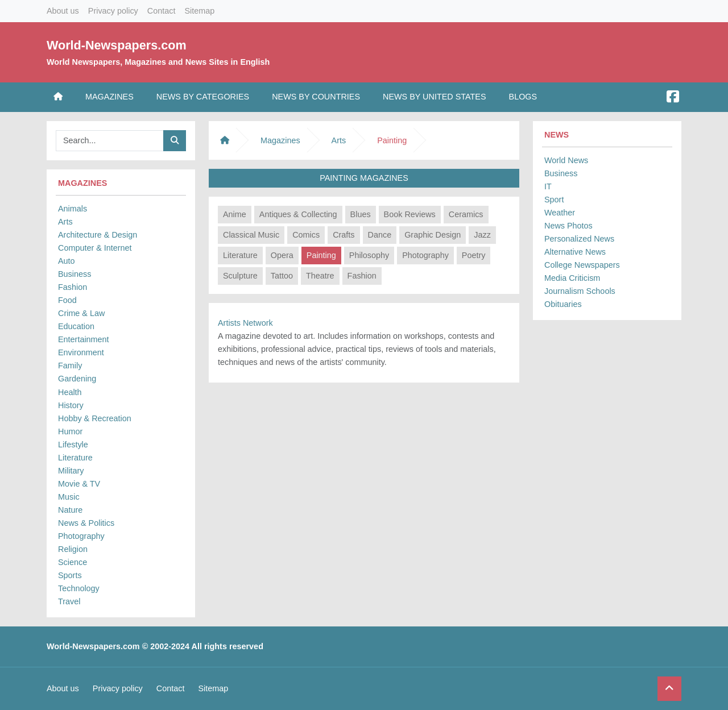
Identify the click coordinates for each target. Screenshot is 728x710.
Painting (321, 255)
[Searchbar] (110, 141)
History (71, 405)
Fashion (73, 287)
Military (71, 471)
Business (75, 274)
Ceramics (466, 214)
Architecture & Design (98, 235)
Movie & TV (79, 484)
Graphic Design (433, 235)
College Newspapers (582, 265)
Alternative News (575, 252)
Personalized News (579, 239)
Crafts (344, 235)
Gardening (77, 379)
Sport (554, 200)
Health (70, 392)
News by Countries (316, 97)
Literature (75, 458)
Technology (79, 588)
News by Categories (203, 97)
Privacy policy (113, 11)
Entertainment (84, 339)
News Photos (568, 226)
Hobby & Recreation (95, 418)
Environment (81, 352)
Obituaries (563, 304)
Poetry (474, 255)
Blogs (523, 97)
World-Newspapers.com (117, 45)
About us (63, 11)
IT (548, 186)
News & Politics (86, 523)
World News (566, 160)
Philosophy (369, 255)
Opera (282, 255)
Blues (361, 214)
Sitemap (199, 11)
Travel (69, 601)
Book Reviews (410, 214)
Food (67, 300)
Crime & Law (81, 313)
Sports (70, 575)
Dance (380, 235)
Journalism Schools (580, 291)
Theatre (320, 276)
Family (70, 366)
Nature (70, 510)
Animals (73, 209)
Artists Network (245, 323)
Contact (162, 11)
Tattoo (282, 276)
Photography (81, 536)
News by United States (435, 97)
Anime (235, 214)
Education (76, 326)
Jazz (482, 235)
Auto (67, 261)
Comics (306, 235)
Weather (560, 213)
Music (69, 497)
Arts (65, 222)
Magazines (109, 97)
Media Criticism (572, 278)
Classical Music (251, 235)
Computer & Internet (95, 248)
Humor (70, 431)
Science (73, 562)
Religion (73, 549)
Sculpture (240, 276)
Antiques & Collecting (298, 214)
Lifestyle (73, 445)
